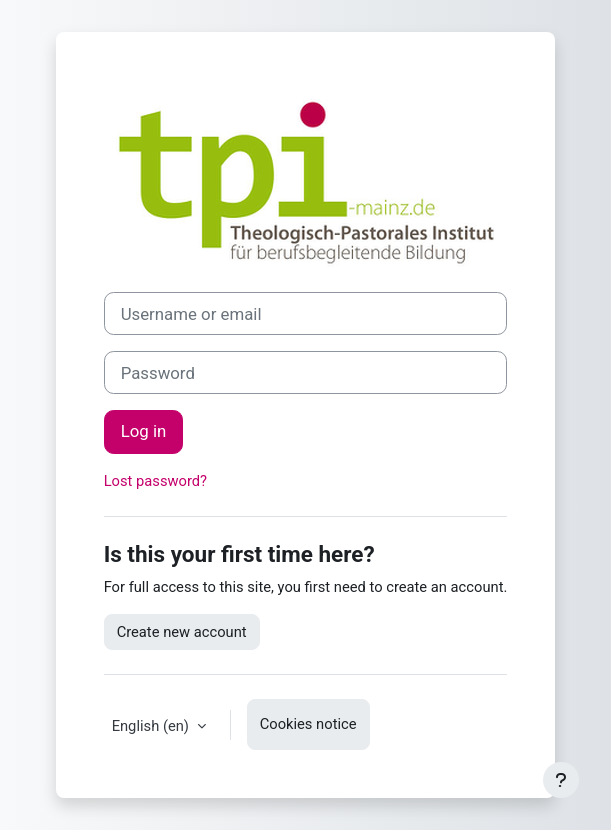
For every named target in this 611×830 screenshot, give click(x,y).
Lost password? (155, 481)
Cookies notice (308, 724)
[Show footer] (561, 780)
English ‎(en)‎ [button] (152, 726)
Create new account (182, 632)
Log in (144, 431)
